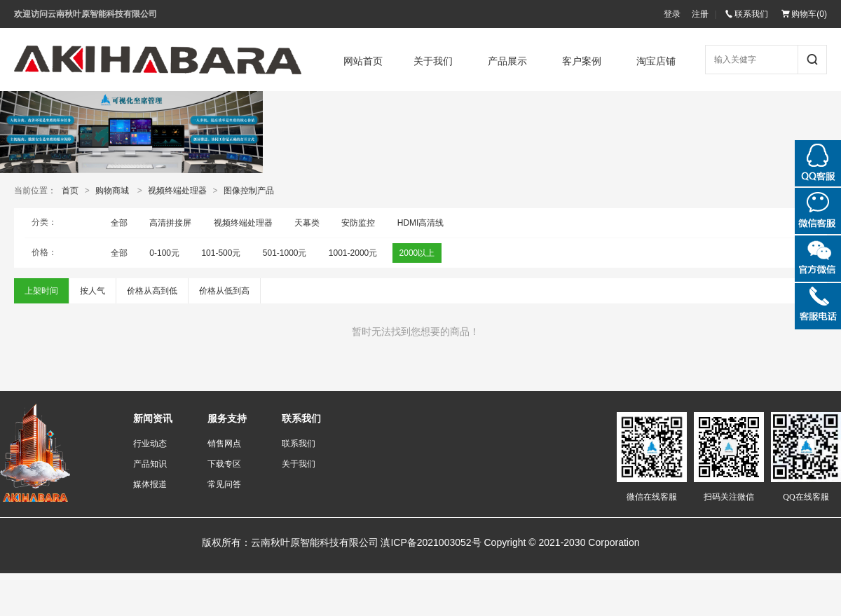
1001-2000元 (353, 253)
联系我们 (746, 14)
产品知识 (150, 464)
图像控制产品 (249, 191)
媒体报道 (150, 484)
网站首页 (363, 61)
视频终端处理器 (177, 191)
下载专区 (224, 464)
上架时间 (41, 291)
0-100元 (164, 253)
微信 (818, 211)
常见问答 (224, 484)
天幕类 (307, 223)
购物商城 (112, 191)
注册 (700, 14)
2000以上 (417, 253)
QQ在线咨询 (818, 163)
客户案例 (586, 61)
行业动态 (150, 444)
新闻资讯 (153, 419)
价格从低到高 (224, 291)
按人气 (93, 291)
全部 (119, 223)
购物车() (804, 14)
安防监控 (358, 223)
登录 (672, 14)
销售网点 (224, 444)
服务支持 (227, 419)
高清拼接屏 (170, 223)
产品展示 (512, 61)
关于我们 (437, 61)
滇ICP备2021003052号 (431, 542)
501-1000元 (285, 253)
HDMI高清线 (421, 223)
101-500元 (221, 253)
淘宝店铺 (660, 61)
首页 (70, 191)
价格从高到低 (152, 291)
